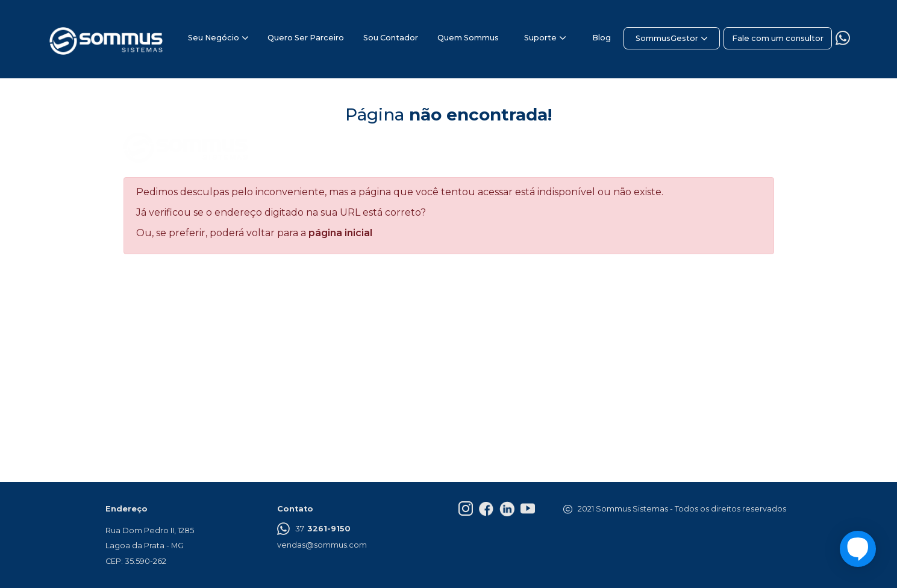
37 (314, 530)
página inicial (340, 233)
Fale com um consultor (778, 38)
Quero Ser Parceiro (306, 38)
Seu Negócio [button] (214, 38)
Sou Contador (391, 38)
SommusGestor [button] (667, 38)
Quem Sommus (468, 38)
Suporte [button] (540, 38)
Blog (602, 38)
